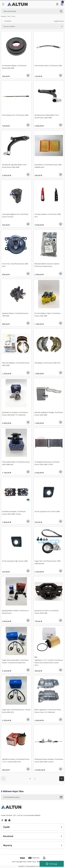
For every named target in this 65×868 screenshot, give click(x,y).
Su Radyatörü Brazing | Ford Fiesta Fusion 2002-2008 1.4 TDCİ (47, 463)
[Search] (32, 11)
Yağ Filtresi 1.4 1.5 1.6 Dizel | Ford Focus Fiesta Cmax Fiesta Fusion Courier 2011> (49, 663)
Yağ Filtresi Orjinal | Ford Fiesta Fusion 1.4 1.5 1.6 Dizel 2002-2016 (16, 760)
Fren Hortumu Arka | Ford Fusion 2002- (49, 66)
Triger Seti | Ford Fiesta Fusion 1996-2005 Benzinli (48, 562)
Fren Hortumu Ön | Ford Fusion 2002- (15, 115)
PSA (36, 657)
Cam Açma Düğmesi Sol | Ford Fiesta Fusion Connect (15, 215)
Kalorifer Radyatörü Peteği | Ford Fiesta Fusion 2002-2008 (49, 414)
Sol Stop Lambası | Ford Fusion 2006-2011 (48, 215)
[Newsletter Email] (32, 797)
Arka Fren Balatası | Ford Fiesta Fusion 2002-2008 (16, 364)
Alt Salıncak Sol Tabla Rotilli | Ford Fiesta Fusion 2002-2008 (47, 116)
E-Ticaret (28, 866)
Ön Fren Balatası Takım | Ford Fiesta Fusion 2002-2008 (47, 315)
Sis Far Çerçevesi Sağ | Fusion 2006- (15, 561)
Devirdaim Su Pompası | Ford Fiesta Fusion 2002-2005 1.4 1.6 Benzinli (15, 414)
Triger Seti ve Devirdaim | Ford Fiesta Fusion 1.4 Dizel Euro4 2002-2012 (15, 661)
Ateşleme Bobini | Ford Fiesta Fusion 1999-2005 (15, 315)
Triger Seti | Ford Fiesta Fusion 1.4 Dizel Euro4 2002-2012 (16, 711)
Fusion (13, 16)
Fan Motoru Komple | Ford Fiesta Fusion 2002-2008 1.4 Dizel (14, 513)
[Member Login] (57, 4)
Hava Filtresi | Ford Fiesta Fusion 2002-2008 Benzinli (48, 166)
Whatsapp (52, 864)
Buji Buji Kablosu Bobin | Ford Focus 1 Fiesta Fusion (16, 612)
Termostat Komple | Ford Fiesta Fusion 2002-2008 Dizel (16, 463)
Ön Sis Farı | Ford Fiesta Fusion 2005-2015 (15, 265)
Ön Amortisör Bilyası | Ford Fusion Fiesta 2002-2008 (14, 67)
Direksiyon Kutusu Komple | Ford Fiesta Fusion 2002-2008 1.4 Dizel (49, 760)
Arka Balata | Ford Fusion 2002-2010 (47, 363)
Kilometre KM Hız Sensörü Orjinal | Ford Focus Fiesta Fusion (47, 265)
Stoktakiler (8, 21)
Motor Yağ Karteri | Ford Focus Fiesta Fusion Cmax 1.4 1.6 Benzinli (48, 711)
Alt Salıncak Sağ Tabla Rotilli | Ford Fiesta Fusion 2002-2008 (14, 166)
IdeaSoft (21, 866)
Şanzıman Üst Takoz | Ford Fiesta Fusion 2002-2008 (47, 612)
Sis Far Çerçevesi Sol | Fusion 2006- (47, 511)
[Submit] (62, 797)
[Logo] (18, 4)
